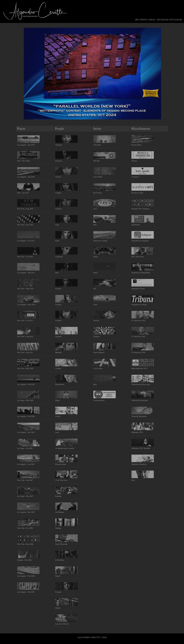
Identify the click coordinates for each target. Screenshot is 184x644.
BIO (137, 20)
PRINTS (144, 20)
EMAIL (152, 20)
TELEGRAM (163, 20)
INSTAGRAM (176, 20)
